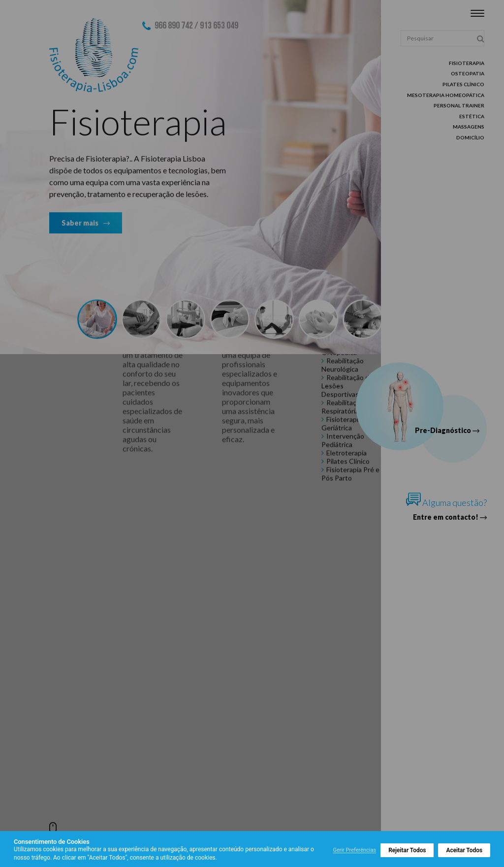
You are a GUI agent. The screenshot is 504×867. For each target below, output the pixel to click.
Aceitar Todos (464, 850)
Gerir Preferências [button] (354, 850)
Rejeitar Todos (407, 850)
